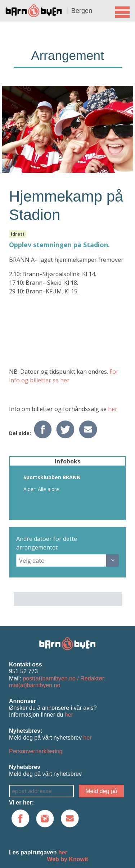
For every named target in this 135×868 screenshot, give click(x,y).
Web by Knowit (67, 859)
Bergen (82, 11)
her (113, 409)
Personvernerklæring (36, 751)
